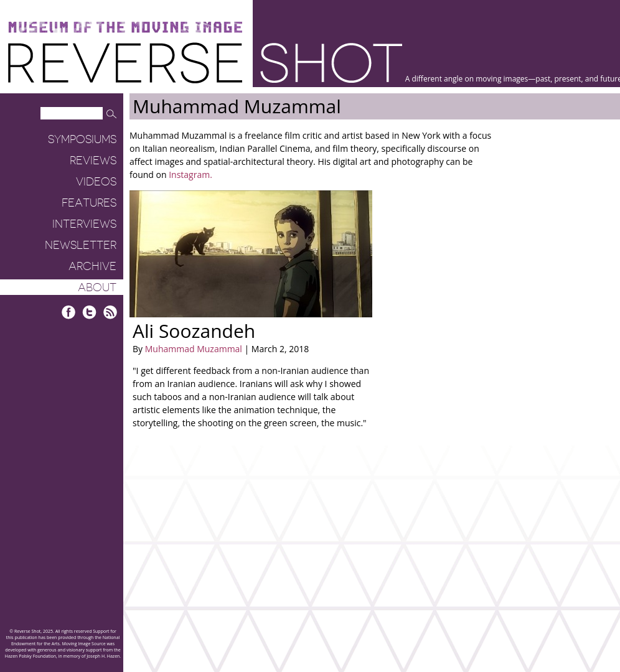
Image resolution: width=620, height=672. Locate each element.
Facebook (69, 312)
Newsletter (81, 245)
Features (89, 203)
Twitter (89, 312)
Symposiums (82, 139)
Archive (92, 266)
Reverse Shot (205, 63)
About (97, 287)
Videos (96, 182)
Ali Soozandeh (194, 331)
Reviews (93, 161)
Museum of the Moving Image (125, 28)
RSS (110, 312)
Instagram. (190, 175)
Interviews (84, 224)
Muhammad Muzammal (194, 349)
